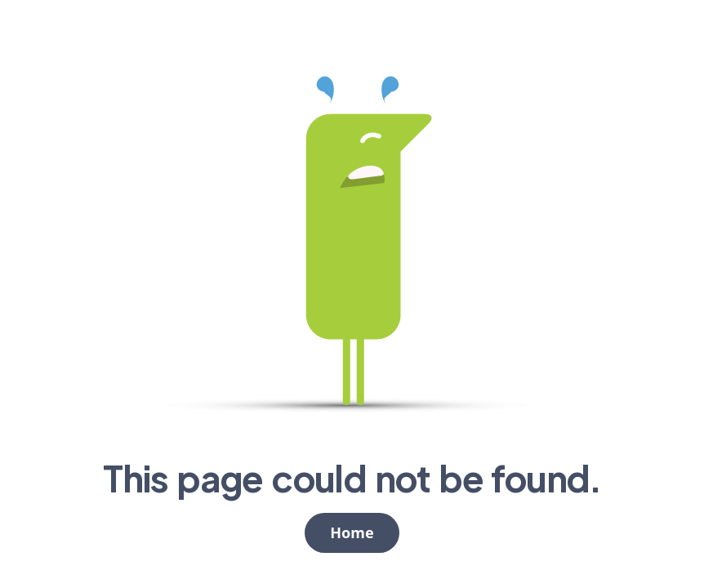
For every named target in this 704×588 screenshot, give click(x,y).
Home (352, 532)
